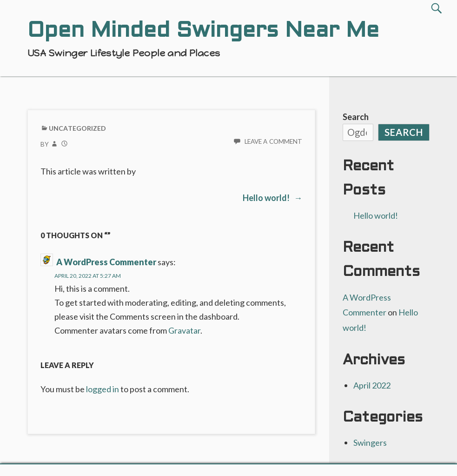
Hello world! (376, 215)
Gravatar (184, 330)
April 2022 (372, 385)
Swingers (370, 442)
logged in (103, 389)
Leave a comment (274, 141)
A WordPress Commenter (106, 262)
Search (356, 117)
